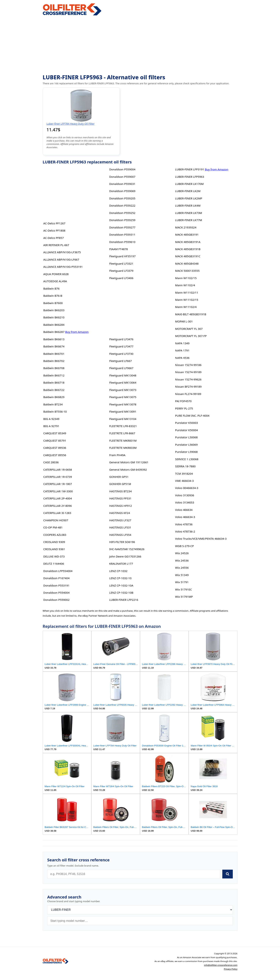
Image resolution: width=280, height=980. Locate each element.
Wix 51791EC (184, 589)
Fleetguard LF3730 (121, 354)
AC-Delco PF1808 (54, 230)
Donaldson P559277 (122, 227)
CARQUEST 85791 (55, 441)
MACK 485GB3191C (188, 256)
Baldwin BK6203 (54, 310)
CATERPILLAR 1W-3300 (58, 491)
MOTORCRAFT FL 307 (189, 329)
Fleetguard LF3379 (121, 271)
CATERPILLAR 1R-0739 (58, 477)
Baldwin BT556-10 (55, 412)
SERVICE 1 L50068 (187, 459)
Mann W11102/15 (187, 300)
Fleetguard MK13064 (123, 382)
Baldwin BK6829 (54, 397)
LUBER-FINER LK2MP (189, 198)
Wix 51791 (182, 582)
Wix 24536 (182, 560)
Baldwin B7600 (53, 303)
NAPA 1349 (182, 343)
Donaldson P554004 (56, 593)
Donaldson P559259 (122, 220)
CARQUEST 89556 (55, 455)
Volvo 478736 (184, 524)
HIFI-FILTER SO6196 (122, 542)
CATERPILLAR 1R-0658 (58, 470)
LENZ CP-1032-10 (120, 578)
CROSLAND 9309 (54, 542)
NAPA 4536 (182, 358)
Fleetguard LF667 (120, 361)
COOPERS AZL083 (55, 535)
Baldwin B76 (51, 288)
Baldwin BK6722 (54, 390)
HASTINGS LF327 (120, 520)
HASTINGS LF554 (120, 535)
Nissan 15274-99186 (188, 365)
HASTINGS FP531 (120, 498)
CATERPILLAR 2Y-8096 (58, 506)
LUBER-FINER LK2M (188, 191)
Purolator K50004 (186, 430)
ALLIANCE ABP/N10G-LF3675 (62, 252)
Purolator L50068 (186, 437)
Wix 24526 (182, 553)
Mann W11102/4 (186, 307)
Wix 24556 (182, 568)
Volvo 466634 (184, 510)
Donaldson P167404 (56, 578)
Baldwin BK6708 (54, 368)
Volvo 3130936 (185, 495)
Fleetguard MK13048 (123, 375)
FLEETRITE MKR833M (123, 448)
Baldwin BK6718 (54, 382)
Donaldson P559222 (122, 205)
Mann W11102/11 (187, 293)
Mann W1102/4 (185, 285)
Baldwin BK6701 (54, 354)
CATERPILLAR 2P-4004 (58, 498)
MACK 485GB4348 (187, 264)
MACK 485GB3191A (188, 242)
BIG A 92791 (51, 426)
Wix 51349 (182, 575)
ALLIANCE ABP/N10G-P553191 (63, 267)
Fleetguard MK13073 (123, 390)
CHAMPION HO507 (56, 520)
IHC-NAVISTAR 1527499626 (127, 549)
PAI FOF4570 (183, 401)
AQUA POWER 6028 (56, 274)
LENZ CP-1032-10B (121, 593)
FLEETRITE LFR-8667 (122, 433)
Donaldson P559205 (122, 198)
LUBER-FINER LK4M (188, 205)
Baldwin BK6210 (54, 317)
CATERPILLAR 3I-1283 (57, 513)
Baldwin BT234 (53, 404)
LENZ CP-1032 (118, 571)
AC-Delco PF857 (54, 238)
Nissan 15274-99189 (188, 372)
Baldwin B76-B (53, 296)
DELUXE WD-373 (54, 556)
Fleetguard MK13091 (123, 412)
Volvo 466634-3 (185, 517)
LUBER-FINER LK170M (189, 184)
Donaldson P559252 (122, 213)
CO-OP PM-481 (53, 527)
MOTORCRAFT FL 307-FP (191, 336)
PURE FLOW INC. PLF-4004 (192, 416)
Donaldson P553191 (56, 585)
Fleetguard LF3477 (121, 346)
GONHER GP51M (120, 484)
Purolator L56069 (186, 445)
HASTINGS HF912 (120, 506)
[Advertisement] (140, 45)
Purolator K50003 (186, 423)
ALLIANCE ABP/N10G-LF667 (61, 259)
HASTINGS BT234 (120, 491)
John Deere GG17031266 (125, 556)
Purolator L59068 (186, 452)
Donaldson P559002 (56, 600)
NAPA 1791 (182, 350)
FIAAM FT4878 (118, 249)
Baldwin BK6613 (54, 339)
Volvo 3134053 (185, 502)
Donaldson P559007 (122, 177)
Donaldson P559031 (122, 184)
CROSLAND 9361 (54, 549)
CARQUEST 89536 (55, 448)
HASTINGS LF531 (120, 527)
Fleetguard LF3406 (121, 278)
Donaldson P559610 (122, 242)
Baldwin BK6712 (54, 375)
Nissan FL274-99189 (188, 394)
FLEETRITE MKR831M (123, 441)
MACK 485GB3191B (188, 249)
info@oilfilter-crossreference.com (221, 965)
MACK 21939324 (186, 227)
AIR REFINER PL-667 (56, 245)
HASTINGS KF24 (119, 513)
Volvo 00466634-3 (187, 488)
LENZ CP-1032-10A (121, 585)
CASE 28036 (51, 462)
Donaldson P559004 (122, 169)
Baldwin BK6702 (54, 361)
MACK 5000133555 (187, 271)
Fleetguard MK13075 (123, 397)
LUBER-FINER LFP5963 (190, 177)
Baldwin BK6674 (54, 346)
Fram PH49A (117, 455)
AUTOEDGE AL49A (55, 281)
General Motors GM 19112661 (129, 462)
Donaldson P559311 (122, 234)
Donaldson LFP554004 (58, 571)
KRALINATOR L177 (121, 564)
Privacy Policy (231, 969)
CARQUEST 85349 (55, 433)
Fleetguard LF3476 (121, 339)
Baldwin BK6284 (54, 325)
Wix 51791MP (184, 597)
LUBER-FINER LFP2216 (124, 600)
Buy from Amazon (77, 332)
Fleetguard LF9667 (121, 368)
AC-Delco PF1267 (54, 223)
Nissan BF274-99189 (188, 387)
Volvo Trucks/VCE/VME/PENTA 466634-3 (201, 539)
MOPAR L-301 (184, 321)
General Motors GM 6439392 (128, 470)
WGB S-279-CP (184, 546)
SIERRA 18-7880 (185, 466)
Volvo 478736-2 (185, 531)
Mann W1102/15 (186, 278)
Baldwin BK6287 (54, 332)
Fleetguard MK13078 (123, 404)
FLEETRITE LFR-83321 (123, 426)
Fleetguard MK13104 (123, 419)
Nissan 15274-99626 (188, 379)
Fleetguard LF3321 (121, 264)
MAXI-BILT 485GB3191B (191, 314)
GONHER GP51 (119, 477)
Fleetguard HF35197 (122, 256)
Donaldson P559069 (122, 191)
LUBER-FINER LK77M (189, 220)
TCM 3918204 (184, 474)
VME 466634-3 (184, 481)
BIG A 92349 (51, 419)
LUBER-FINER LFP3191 (190, 169)
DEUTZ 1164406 (54, 564)
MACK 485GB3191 (187, 234)
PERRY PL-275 (184, 408)
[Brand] (140, 910)
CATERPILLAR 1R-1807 (58, 484)
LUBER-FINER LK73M (189, 213)
